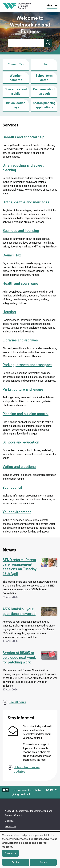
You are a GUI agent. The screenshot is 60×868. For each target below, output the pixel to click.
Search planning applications (44, 105)
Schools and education (21, 442)
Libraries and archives (20, 340)
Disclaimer (11, 827)
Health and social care (20, 284)
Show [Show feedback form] (52, 790)
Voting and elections (19, 467)
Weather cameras (16, 78)
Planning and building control (26, 414)
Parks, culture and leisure (23, 389)
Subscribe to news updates (27, 769)
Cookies (9, 821)
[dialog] (30, 850)
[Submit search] (48, 43)
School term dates (44, 78)
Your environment (17, 512)
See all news (17, 702)
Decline (16, 862)
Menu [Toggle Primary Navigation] (52, 6)
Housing (9, 312)
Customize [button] (10, 853)
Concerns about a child (16, 91)
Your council (12, 487)
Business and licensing (21, 231)
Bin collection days (16, 105)
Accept (43, 862)
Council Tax (16, 64)
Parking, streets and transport (27, 365)
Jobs (44, 67)
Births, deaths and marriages (26, 202)
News (9, 550)
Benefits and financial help (24, 137)
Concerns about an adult (44, 91)
